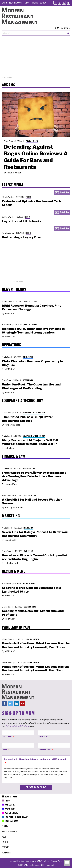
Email (5, 749)
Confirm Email (45, 749)
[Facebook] (55, 3)
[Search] (68, 33)
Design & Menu (29, 583)
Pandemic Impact (32, 639)
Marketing (29, 528)
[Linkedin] (64, 3)
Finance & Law (32, 141)
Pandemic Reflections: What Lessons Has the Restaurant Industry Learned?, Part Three (36, 645)
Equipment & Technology (34, 413)
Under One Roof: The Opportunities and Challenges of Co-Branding (31, 386)
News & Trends (30, 301)
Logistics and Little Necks (22, 221)
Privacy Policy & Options (17, 726)
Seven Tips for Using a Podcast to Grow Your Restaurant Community (35, 534)
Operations (28, 357)
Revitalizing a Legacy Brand (23, 237)
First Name (8, 737)
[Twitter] (60, 3)
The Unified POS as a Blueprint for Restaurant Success (27, 419)
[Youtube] (68, 3)
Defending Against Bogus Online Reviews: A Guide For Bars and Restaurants (36, 157)
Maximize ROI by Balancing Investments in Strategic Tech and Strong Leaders (33, 331)
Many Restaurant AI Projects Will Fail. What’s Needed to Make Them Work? (30, 442)
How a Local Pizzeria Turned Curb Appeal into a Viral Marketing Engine (36, 557)
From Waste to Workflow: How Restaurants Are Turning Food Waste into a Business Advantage (34, 476)
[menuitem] (5, 3)
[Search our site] (34, 33)
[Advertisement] (36, 58)
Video (29, 197)
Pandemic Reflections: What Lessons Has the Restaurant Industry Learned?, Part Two (36, 669)
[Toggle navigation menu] (67, 863)
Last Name (43, 737)
